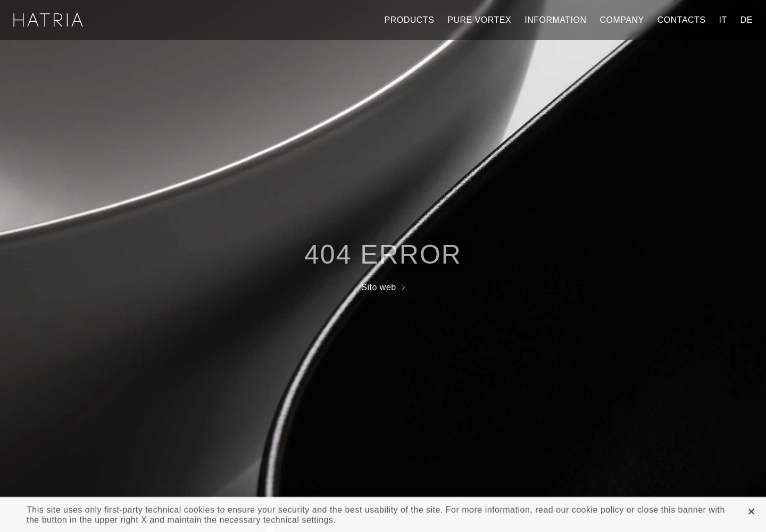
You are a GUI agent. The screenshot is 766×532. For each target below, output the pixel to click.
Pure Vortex (479, 20)
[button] (751, 513)
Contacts (682, 20)
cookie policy (598, 512)
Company (622, 20)
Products (410, 20)
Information (555, 20)
